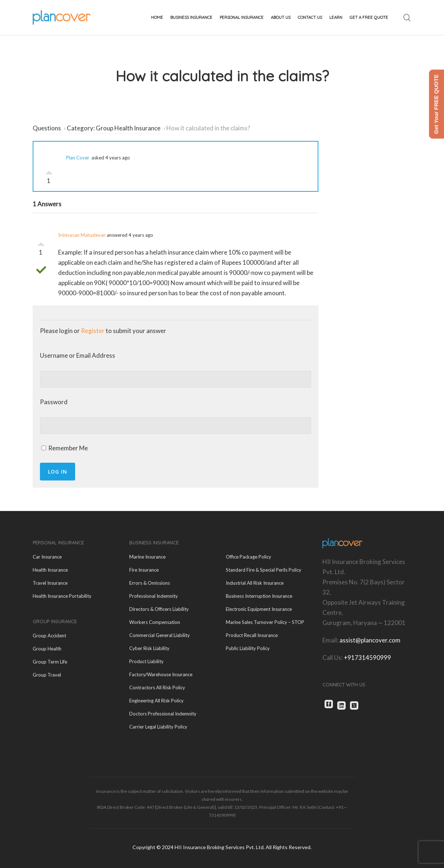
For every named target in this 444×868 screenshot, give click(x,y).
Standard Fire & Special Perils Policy (264, 570)
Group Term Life (50, 662)
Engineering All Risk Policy (156, 701)
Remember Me (65, 448)
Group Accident (49, 636)
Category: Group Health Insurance (114, 128)
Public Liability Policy (248, 648)
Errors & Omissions (150, 583)
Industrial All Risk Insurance (255, 583)
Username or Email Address (78, 355)
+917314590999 (367, 658)
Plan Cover (78, 158)
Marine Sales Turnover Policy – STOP (265, 622)
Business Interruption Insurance (259, 596)
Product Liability (146, 661)
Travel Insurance (50, 583)
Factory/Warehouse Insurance (161, 674)
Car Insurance (47, 557)
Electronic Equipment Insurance (259, 609)
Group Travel (47, 675)
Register (93, 331)
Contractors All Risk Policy (157, 687)
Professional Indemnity (154, 596)
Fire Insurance (144, 570)
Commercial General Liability (160, 635)
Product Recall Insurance (252, 635)
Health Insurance (50, 570)
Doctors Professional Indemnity (163, 714)
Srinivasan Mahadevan (82, 235)
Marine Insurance (147, 557)
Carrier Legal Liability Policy (158, 727)
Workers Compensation (155, 622)
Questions (47, 128)
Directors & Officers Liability (159, 609)
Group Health (47, 649)
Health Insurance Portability (62, 596)
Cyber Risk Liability (149, 648)
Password (54, 402)
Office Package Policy (249, 557)
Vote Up (49, 171)
